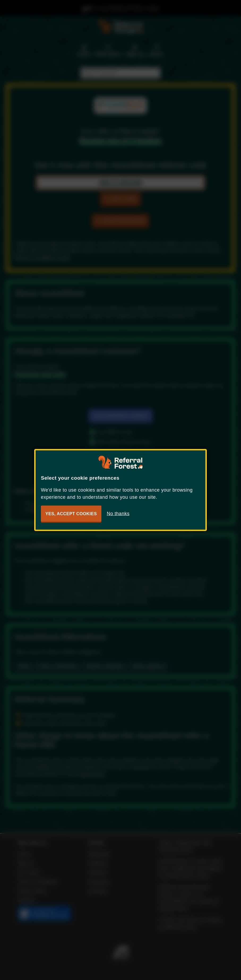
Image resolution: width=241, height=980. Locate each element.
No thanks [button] (118, 514)
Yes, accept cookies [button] (71, 514)
